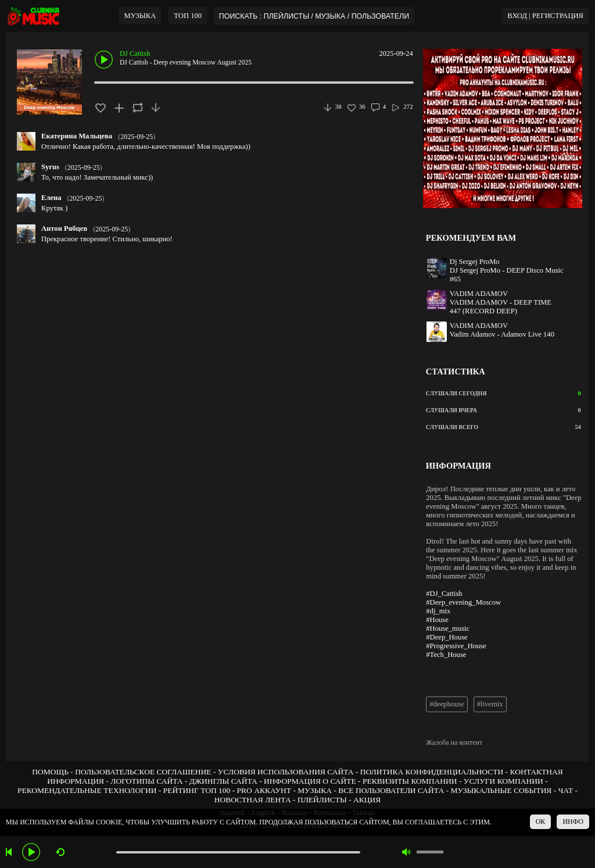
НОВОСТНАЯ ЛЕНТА (253, 800)
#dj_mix (438, 611)
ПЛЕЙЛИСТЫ (322, 800)
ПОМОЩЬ (50, 772)
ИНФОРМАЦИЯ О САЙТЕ (310, 781)
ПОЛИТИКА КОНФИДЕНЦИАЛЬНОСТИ (432, 772)
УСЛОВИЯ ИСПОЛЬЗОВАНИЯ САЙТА (286, 772)
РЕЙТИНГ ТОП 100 (197, 790)
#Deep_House (447, 637)
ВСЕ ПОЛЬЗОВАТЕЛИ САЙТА (391, 790)
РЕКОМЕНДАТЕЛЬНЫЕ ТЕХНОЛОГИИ (87, 790)
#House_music (448, 628)
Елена (51, 198)
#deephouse (447, 704)
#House (437, 620)
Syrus (50, 167)
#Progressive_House (456, 646)
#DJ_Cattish (444, 594)
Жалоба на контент (454, 742)
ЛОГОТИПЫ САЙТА (146, 781)
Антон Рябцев (64, 228)
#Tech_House (446, 655)
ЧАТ (566, 790)
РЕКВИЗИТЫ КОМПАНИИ (410, 781)
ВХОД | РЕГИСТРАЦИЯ (545, 16)
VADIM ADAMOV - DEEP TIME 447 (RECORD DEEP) (501, 307)
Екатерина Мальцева (77, 136)
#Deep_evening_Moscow (463, 602)
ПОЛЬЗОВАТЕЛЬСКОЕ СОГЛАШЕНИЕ (143, 772)
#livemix (490, 704)
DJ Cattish (135, 53)
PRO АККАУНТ (264, 790)
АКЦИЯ (367, 800)
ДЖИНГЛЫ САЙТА (223, 781)
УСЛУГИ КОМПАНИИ (503, 781)
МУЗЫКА (140, 16)
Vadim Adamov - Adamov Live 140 (502, 334)
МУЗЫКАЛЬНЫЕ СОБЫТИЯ (501, 790)
